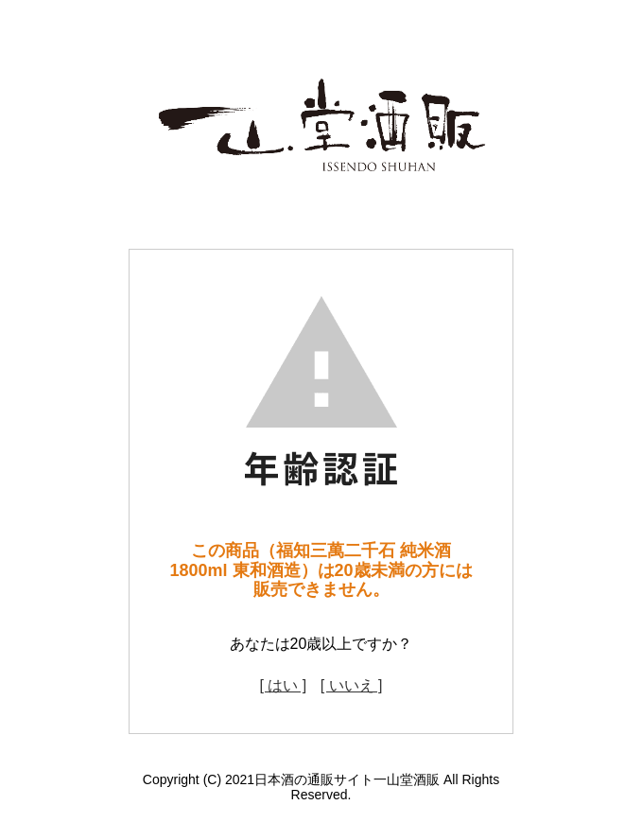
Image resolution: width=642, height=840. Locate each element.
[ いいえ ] (352, 685)
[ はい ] (283, 685)
